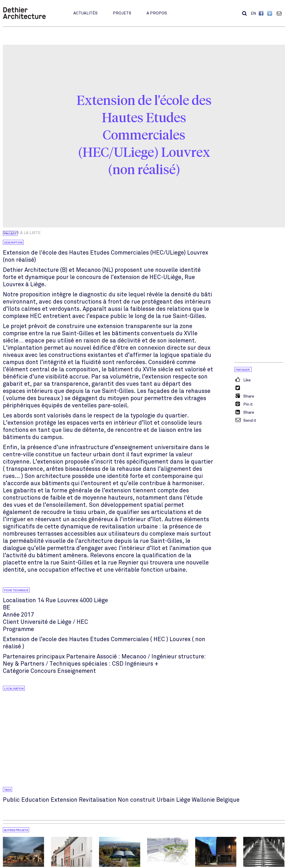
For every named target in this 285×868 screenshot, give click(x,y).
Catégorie (16, 671)
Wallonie (203, 800)
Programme (18, 629)
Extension (64, 800)
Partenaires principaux (34, 657)
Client (11, 622)
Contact (280, 13)
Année (11, 615)
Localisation (19, 600)
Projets (122, 13)
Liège (183, 800)
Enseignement (77, 671)
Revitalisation (98, 800)
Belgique (228, 800)
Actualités (85, 13)
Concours (43, 671)
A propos (157, 13)
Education (35, 800)
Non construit (136, 800)
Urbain (166, 800)
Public (11, 800)
